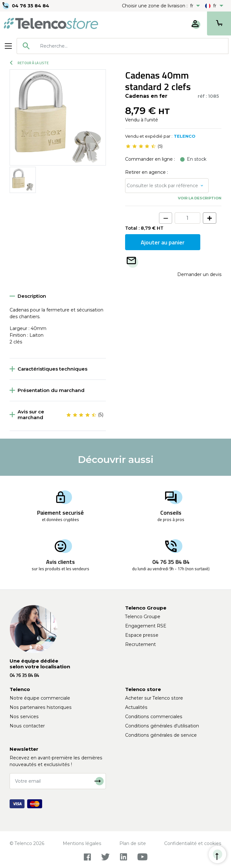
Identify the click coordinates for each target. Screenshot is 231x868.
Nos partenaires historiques (41, 707)
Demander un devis (199, 274)
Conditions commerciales (154, 717)
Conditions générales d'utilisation (162, 726)
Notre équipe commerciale (40, 698)
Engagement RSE (146, 626)
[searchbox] (132, 46)
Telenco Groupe (143, 617)
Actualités (136, 707)
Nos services (24, 717)
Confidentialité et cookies (193, 843)
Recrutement (140, 644)
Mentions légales (82, 843)
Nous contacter (27, 726)
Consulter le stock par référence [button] (162, 186)
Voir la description (200, 198)
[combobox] (123, 46)
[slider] (141, 146)
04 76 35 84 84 (31, 6)
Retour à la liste (29, 63)
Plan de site (133, 843)
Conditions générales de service (161, 735)
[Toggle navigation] (8, 46)
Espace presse (142, 635)
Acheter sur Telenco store (154, 698)
